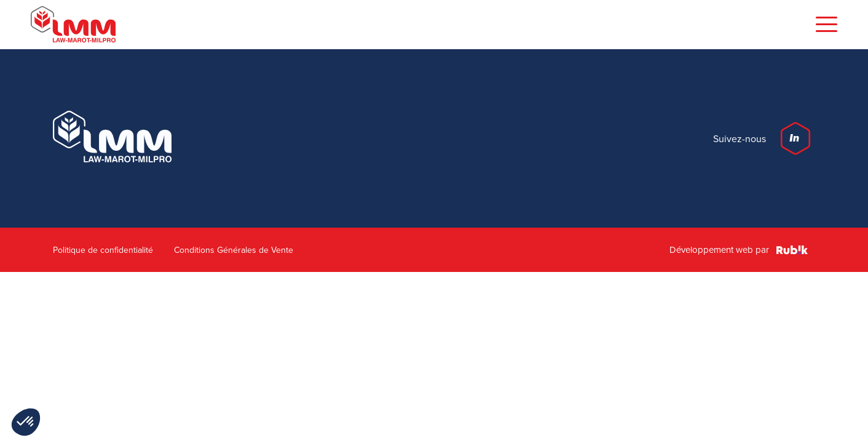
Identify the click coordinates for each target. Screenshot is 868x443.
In (794, 138)
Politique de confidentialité (103, 250)
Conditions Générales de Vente (234, 250)
